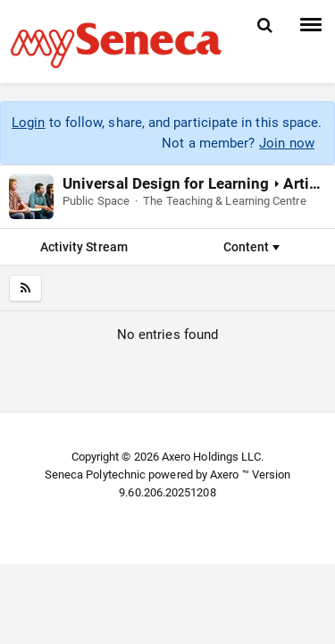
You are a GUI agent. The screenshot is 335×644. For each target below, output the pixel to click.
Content (251, 247)
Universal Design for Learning (166, 183)
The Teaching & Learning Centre (224, 201)
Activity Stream (84, 247)
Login (28, 123)
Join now (287, 143)
